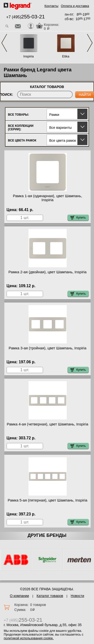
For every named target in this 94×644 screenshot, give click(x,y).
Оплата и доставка (75, 6)
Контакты (51, 6)
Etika (66, 56)
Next (90, 43)
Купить (78, 218)
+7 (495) (26, 17)
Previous (4, 43)
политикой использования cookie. (29, 638)
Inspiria (29, 56)
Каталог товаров (50, 596)
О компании (19, 596)
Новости (77, 596)
